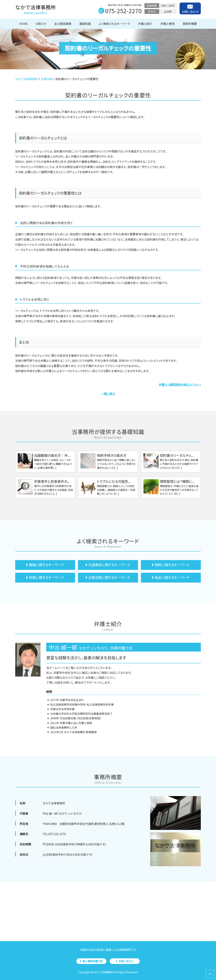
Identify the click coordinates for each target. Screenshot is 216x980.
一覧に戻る (108, 394)
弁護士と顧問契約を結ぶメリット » (180, 385)
